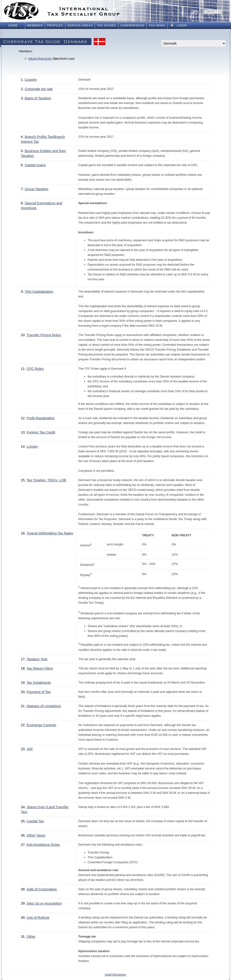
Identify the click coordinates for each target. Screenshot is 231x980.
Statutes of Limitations (44, 706)
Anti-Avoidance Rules (43, 845)
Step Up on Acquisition (44, 903)
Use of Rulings (38, 917)
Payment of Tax (39, 692)
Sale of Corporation (42, 889)
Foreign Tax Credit (41, 432)
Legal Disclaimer (116, 975)
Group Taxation (36, 189)
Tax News (157, 26)
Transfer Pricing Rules (44, 335)
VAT (30, 749)
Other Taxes (36, 835)
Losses (32, 446)
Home (13, 26)
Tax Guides (107, 26)
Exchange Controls (42, 725)
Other (31, 936)
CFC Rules (35, 369)
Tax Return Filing (40, 668)
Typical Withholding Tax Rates (50, 533)
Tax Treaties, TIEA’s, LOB (46, 480)
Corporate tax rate (39, 89)
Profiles (55, 26)
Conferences (132, 26)
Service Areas (80, 26)
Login (178, 25)
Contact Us (213, 12)
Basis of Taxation (38, 98)
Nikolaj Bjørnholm (40, 59)
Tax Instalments (39, 682)
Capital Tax (35, 821)
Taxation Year (37, 659)
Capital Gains (35, 165)
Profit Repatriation (41, 418)
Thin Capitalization (39, 291)
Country (31, 80)
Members (35, 26)
